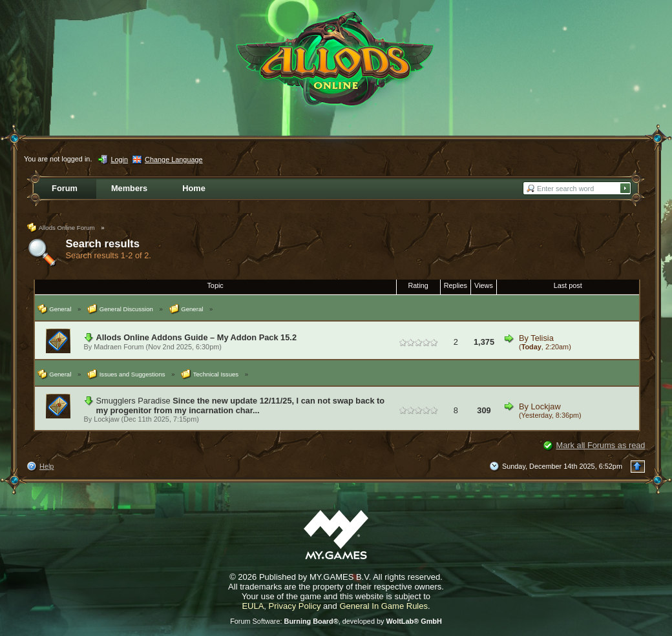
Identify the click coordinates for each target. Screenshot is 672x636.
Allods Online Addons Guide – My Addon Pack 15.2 (197, 337)
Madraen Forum (119, 347)
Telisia (542, 338)
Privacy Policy (295, 606)
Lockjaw (106, 419)
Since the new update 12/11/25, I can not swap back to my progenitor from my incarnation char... (241, 405)
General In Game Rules (383, 606)
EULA (253, 606)
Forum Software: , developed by (336, 621)
